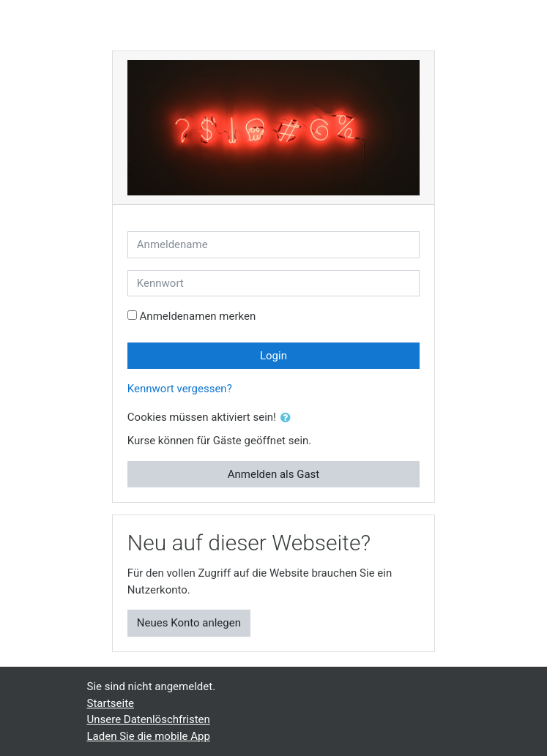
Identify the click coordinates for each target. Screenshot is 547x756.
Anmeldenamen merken (198, 316)
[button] (289, 418)
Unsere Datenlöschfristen (149, 719)
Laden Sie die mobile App (149, 736)
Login (273, 356)
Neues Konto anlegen (189, 623)
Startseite (111, 703)
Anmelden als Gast (274, 474)
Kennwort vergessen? (180, 389)
